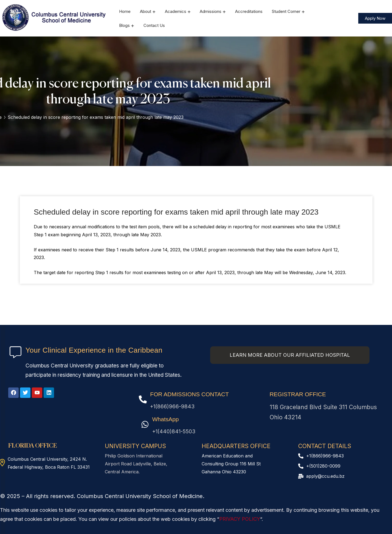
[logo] (54, 18)
